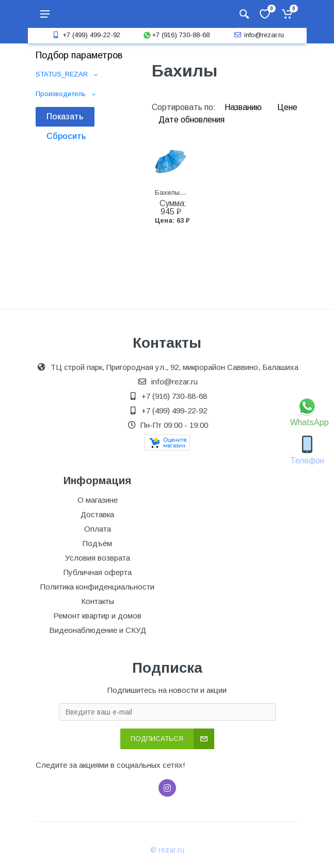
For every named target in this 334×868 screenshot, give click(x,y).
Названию (244, 107)
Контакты (98, 601)
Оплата (98, 529)
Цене (287, 107)
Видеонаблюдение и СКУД (98, 630)
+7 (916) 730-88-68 (176, 35)
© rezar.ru (167, 850)
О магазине (98, 500)
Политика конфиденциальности (97, 587)
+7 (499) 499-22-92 (85, 35)
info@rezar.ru (258, 35)
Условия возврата (98, 558)
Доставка (97, 514)
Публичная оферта (98, 572)
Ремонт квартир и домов (97, 616)
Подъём (97, 543)
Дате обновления (192, 120)
